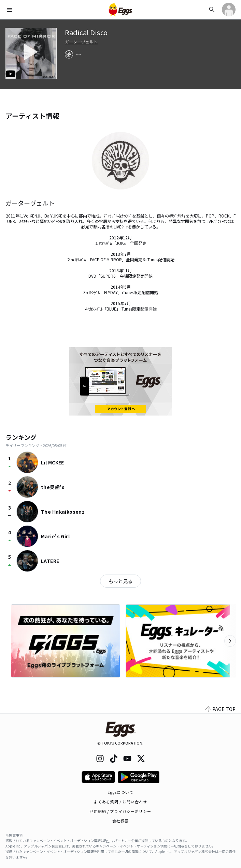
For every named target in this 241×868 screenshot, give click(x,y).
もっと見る (120, 581)
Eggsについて (120, 792)
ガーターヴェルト (81, 42)
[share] (69, 54)
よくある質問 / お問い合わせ (121, 802)
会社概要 (120, 821)
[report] (79, 54)
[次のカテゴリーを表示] (230, 641)
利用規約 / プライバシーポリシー (121, 811)
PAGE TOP (221, 709)
